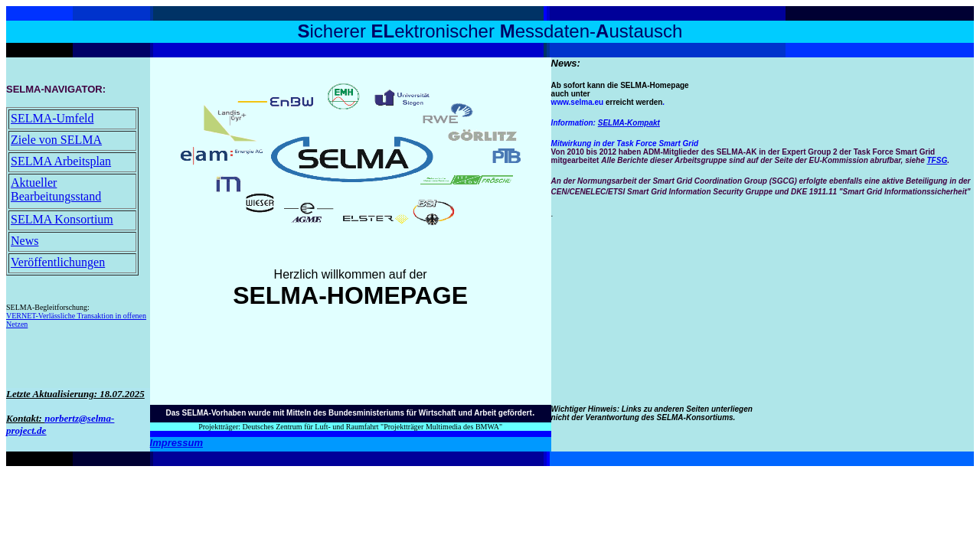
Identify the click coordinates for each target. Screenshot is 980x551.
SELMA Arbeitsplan (61, 161)
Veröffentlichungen (58, 262)
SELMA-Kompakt (629, 123)
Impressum (176, 443)
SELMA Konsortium (62, 219)
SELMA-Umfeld (52, 118)
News (24, 241)
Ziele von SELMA (56, 140)
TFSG (938, 160)
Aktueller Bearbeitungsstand (56, 189)
